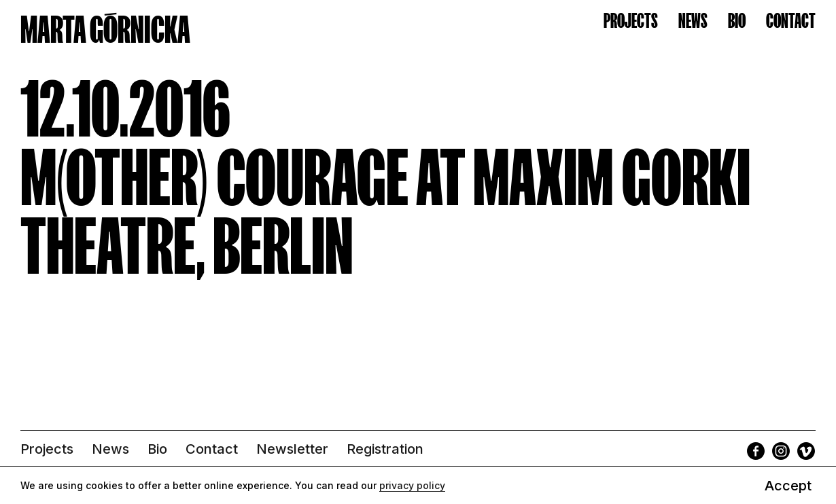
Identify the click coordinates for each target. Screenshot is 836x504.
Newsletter (292, 449)
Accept (788, 486)
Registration (385, 449)
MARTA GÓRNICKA (105, 30)
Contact (791, 21)
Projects (631, 21)
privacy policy (412, 485)
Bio (737, 21)
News (693, 21)
